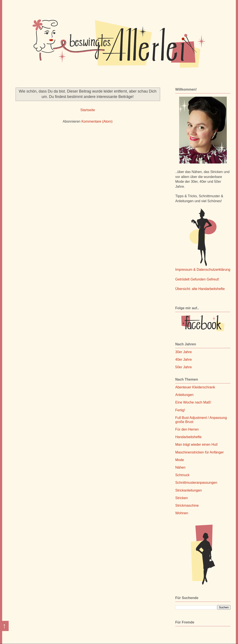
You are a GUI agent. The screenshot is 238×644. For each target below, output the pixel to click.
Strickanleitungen (189, 490)
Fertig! (180, 410)
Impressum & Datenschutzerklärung (203, 270)
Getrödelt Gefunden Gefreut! (197, 279)
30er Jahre (184, 352)
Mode (180, 460)
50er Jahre (184, 367)
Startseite (88, 110)
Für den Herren (187, 429)
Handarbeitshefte (188, 437)
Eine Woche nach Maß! (193, 402)
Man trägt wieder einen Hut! (197, 445)
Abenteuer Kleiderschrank (195, 387)
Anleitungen (184, 395)
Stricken (182, 498)
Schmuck (182, 475)
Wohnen (182, 513)
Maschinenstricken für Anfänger (199, 452)
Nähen (180, 467)
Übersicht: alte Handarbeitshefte (200, 289)
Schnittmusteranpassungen (196, 483)
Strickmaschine (187, 505)
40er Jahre (184, 360)
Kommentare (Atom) (97, 121)
